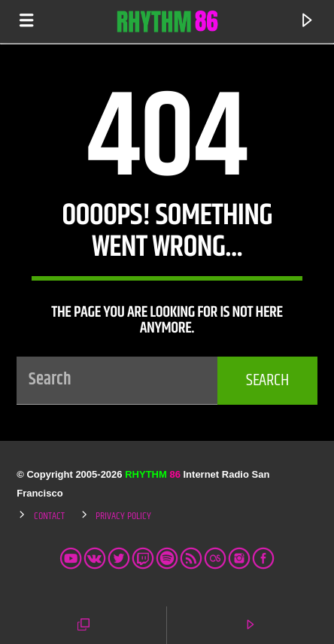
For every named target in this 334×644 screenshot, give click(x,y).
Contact (49, 516)
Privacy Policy (123, 516)
